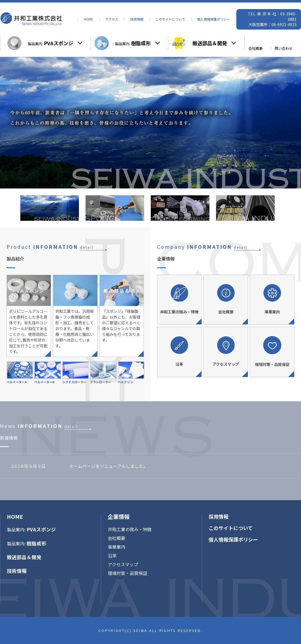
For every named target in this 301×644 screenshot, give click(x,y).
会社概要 (255, 48)
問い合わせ (284, 48)
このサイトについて (170, 19)
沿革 (112, 556)
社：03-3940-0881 (285, 16)
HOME (88, 19)
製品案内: (51, 43)
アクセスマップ (123, 564)
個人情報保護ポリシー (214, 19)
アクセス (112, 19)
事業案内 (117, 547)
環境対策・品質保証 (127, 573)
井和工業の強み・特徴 (130, 529)
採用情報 (137, 19)
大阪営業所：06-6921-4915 (272, 24)
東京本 (265, 14)
